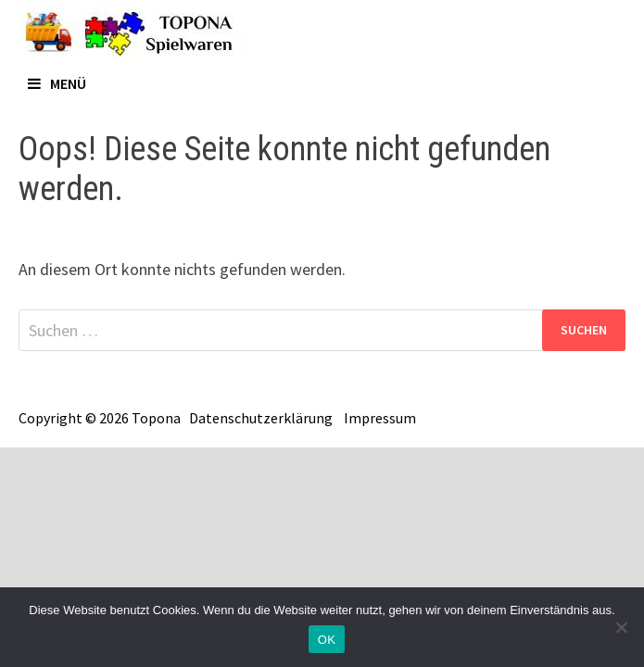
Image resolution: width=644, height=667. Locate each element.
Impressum (380, 418)
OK (327, 640)
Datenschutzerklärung (261, 418)
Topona (156, 418)
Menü (57, 83)
